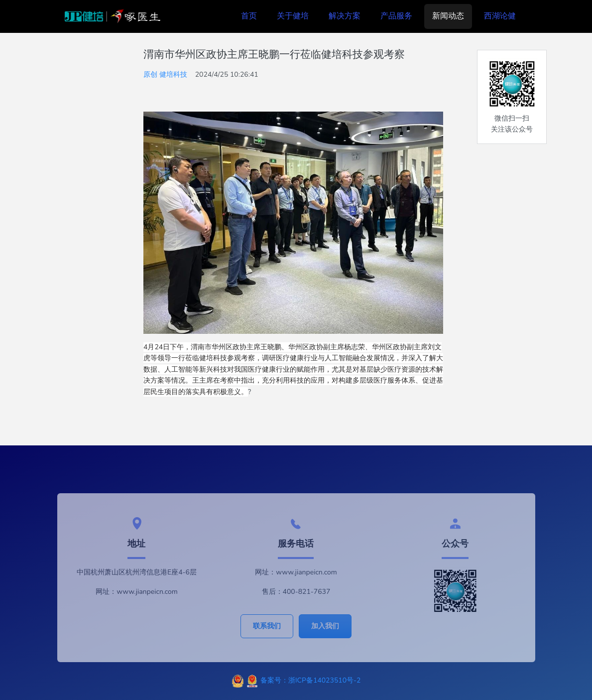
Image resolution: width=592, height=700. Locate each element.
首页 (249, 16)
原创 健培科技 (165, 74)
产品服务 (396, 16)
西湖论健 (500, 16)
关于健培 (293, 16)
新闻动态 (448, 16)
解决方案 (345, 16)
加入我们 (325, 626)
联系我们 (267, 626)
